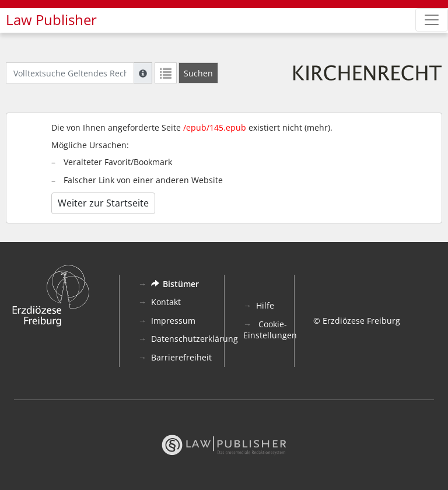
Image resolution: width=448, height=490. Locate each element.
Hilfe (265, 305)
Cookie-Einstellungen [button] (270, 330)
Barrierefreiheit (181, 357)
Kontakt (166, 302)
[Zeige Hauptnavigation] (432, 20)
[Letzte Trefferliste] (166, 73)
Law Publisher (51, 20)
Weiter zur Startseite (103, 203)
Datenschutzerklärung (195, 339)
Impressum (173, 321)
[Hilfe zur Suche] (143, 73)
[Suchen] (198, 73)
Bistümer (175, 284)
